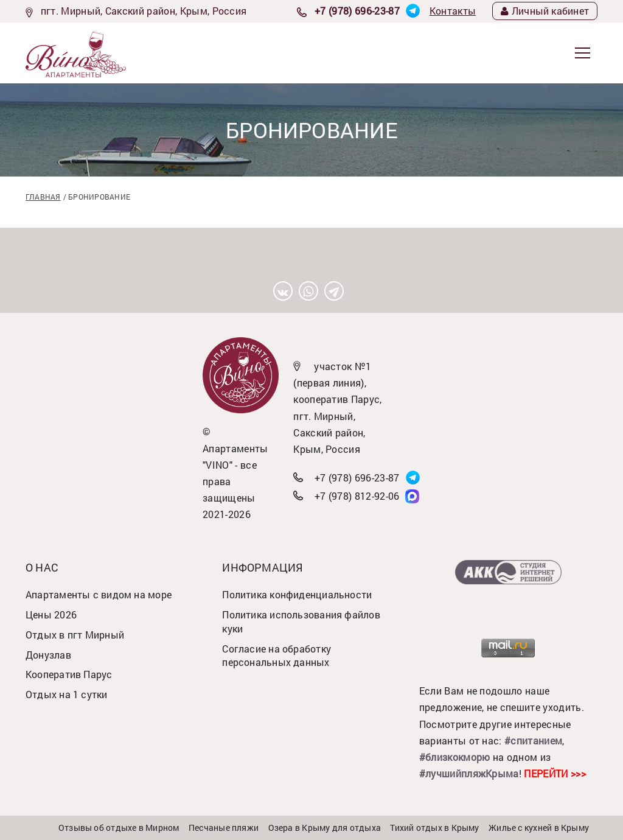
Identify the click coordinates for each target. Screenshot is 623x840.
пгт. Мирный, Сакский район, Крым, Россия (144, 11)
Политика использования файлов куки (301, 621)
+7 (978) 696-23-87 (357, 11)
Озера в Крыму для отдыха (325, 828)
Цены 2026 (51, 614)
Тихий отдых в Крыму (434, 828)
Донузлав (48, 655)
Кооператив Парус (69, 674)
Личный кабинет (545, 11)
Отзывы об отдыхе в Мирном (119, 828)
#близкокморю (455, 757)
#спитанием (533, 740)
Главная (43, 197)
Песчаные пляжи (224, 828)
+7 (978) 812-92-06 (357, 496)
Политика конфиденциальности (297, 594)
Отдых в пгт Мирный (75, 635)
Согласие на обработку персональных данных (277, 656)
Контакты (453, 11)
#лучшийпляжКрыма (469, 773)
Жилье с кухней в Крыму (539, 828)
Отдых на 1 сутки (67, 694)
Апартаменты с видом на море (99, 594)
